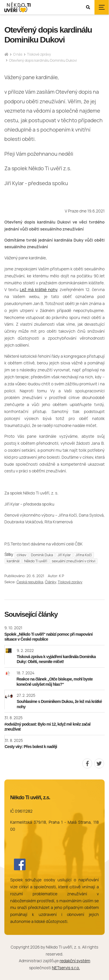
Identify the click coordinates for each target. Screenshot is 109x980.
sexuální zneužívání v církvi (74, 561)
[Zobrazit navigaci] (102, 7)
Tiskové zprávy (39, 54)
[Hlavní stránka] (6, 55)
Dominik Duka (42, 555)
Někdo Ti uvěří (36, 561)
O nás (18, 54)
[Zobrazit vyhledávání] (88, 7)
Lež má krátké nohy (39, 289)
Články (50, 582)
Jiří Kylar (64, 555)
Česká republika (30, 582)
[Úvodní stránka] (17, 7)
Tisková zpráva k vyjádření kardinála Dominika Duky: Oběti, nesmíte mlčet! (56, 659)
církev (21, 555)
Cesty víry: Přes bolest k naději (31, 747)
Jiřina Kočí (84, 555)
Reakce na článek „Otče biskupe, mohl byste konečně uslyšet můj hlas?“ (55, 682)
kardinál (13, 561)
